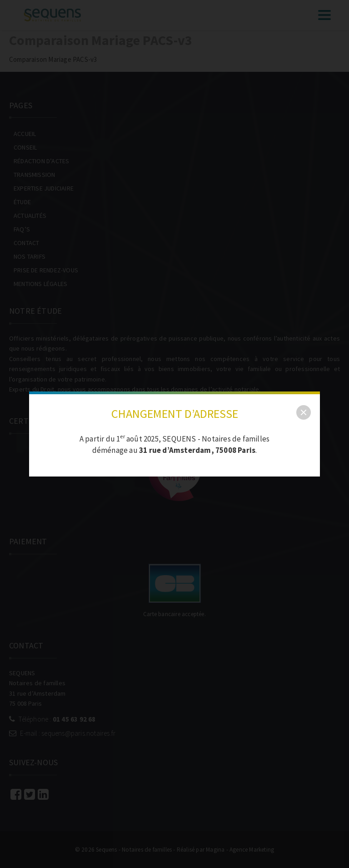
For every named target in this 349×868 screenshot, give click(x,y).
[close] (304, 412)
